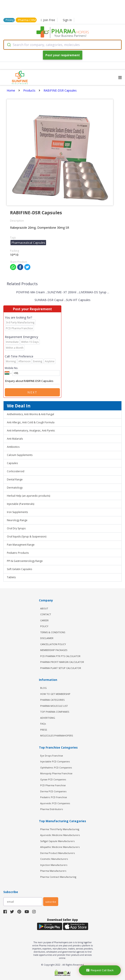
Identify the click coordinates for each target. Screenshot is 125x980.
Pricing (10, 20)
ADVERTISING (48, 718)
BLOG (43, 688)
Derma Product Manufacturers (57, 853)
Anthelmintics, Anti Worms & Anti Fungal (30, 414)
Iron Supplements (17, 512)
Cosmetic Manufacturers (54, 859)
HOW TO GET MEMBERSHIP (55, 694)
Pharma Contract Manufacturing (58, 877)
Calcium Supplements (20, 455)
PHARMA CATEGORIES (52, 700)
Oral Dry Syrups (16, 528)
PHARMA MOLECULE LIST (54, 706)
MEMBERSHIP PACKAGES (54, 650)
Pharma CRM (27, 20)
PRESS (44, 730)
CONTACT (46, 614)
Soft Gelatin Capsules (19, 569)
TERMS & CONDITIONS (53, 632)
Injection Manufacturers (54, 865)
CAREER (44, 620)
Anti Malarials (15, 439)
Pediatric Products (18, 553)
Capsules (12, 463)
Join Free (48, 20)
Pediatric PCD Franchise (54, 797)
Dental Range (15, 479)
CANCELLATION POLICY (53, 644)
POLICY (44, 626)
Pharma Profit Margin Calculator (62, 662)
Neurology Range (17, 520)
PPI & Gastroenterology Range (25, 561)
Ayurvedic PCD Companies (55, 803)
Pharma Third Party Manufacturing (60, 829)
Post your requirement (63, 55)
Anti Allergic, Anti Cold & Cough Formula (31, 422)
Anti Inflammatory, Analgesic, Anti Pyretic (31, 431)
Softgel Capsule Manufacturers (57, 841)
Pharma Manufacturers (53, 871)
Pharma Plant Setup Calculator (61, 668)
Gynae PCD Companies (53, 779)
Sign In (67, 20)
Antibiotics (13, 447)
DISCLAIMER (47, 638)
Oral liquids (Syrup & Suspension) (27, 537)
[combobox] (62, 45)
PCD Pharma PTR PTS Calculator (60, 656)
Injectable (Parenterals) (21, 504)
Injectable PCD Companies (55, 761)
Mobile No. (12, 368)
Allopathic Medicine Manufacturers (60, 847)
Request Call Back (100, 970)
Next (32, 392)
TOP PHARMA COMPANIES (55, 712)
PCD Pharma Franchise (53, 785)
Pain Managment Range (21, 545)
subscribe (51, 902)
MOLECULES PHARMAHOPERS (57, 736)
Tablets (11, 577)
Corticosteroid (16, 471)
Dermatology (15, 488)
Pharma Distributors (52, 809)
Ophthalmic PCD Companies (56, 768)
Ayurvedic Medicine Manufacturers (60, 835)
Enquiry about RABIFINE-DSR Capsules (32, 381)
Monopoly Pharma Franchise (56, 773)
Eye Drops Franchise (52, 756)
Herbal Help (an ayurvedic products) (28, 496)
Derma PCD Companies (53, 791)
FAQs (43, 724)
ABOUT (44, 608)
